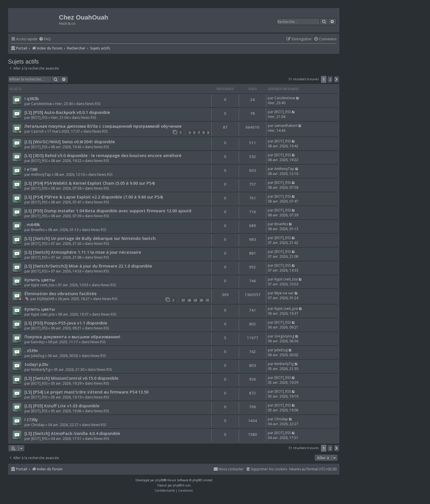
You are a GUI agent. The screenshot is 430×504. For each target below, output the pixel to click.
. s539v (31, 350)
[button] (337, 79)
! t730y (31, 419)
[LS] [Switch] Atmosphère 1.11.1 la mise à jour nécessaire (83, 252)
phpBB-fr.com (182, 485)
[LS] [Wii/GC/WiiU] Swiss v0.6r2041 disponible (70, 142)
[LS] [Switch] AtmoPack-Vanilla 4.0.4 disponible (72, 433)
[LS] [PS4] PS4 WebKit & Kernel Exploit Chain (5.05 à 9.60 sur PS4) (90, 183)
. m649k (32, 224)
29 (195, 300)
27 (183, 300)
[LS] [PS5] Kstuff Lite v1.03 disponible (62, 406)
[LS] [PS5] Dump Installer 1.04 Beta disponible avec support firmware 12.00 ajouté (108, 211)
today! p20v (36, 364)
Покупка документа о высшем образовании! (72, 337)
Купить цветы (40, 280)
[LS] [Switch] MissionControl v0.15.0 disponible (71, 378)
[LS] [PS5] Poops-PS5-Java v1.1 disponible (66, 323)
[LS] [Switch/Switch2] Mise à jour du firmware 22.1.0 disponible (88, 266)
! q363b (32, 98)
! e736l (31, 169)
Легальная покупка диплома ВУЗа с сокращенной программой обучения (103, 126)
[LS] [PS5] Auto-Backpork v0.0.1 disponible (67, 112)
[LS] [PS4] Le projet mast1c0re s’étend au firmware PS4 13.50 (86, 392)
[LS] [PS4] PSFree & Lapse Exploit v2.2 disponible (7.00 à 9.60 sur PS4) (94, 197)
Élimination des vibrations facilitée (61, 293)
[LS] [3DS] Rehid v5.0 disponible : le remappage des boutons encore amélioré (103, 155)
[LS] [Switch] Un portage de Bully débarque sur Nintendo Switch (90, 238)
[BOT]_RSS (39, 118)
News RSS (93, 104)
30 (201, 300)
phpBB (160, 480)
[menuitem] (45, 39)
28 (189, 300)
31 (207, 300)
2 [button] (330, 79)
